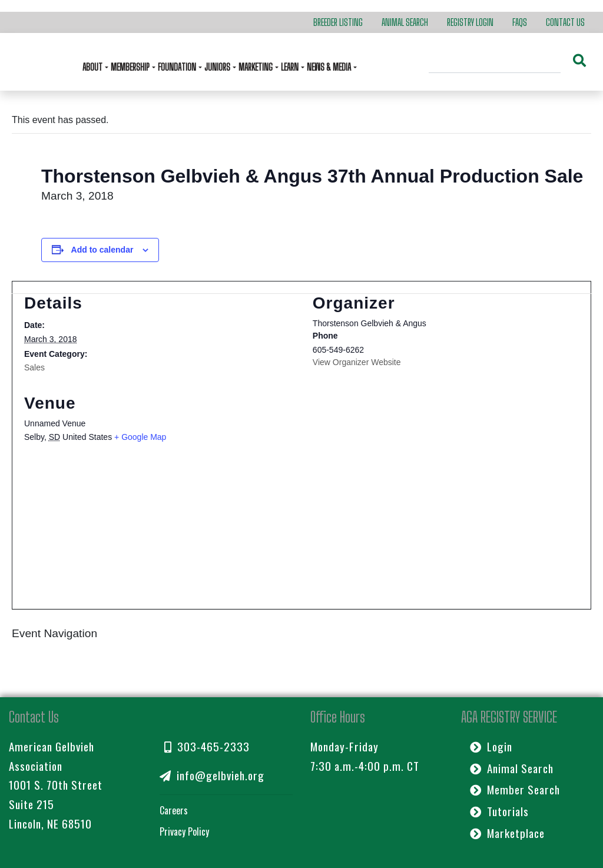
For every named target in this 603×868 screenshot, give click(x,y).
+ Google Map (140, 437)
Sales (34, 367)
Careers (174, 810)
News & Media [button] (330, 67)
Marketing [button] (256, 67)
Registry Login (470, 22)
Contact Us (565, 22)
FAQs (520, 22)
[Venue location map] (301, 533)
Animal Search (405, 22)
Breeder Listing (338, 22)
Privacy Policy (184, 831)
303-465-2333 (207, 746)
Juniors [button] (218, 67)
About (93, 67)
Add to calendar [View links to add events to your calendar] (102, 250)
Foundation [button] (178, 67)
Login (491, 746)
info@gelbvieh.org (212, 775)
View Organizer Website (357, 362)
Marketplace (507, 833)
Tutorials (499, 811)
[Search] (495, 62)
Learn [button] (291, 67)
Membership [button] (131, 67)
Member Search (515, 789)
